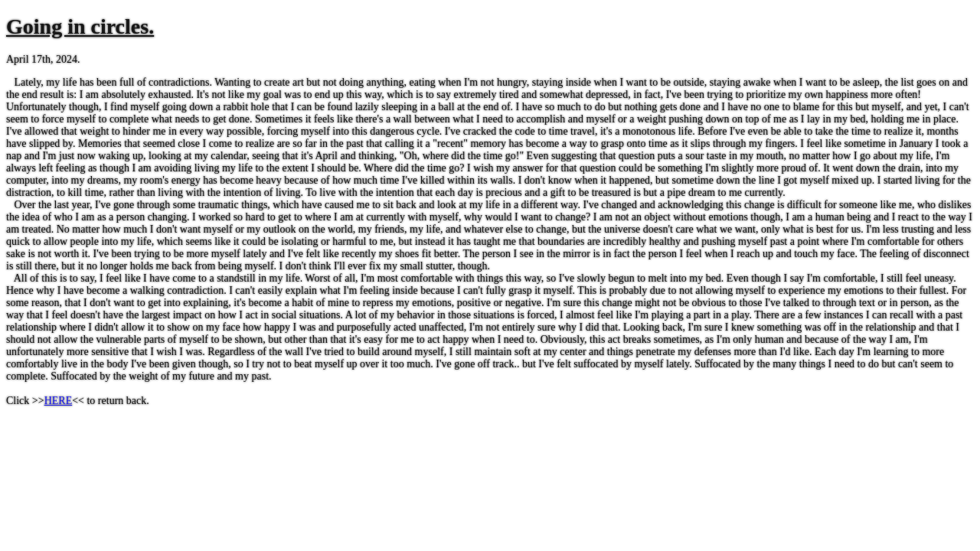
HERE (59, 401)
